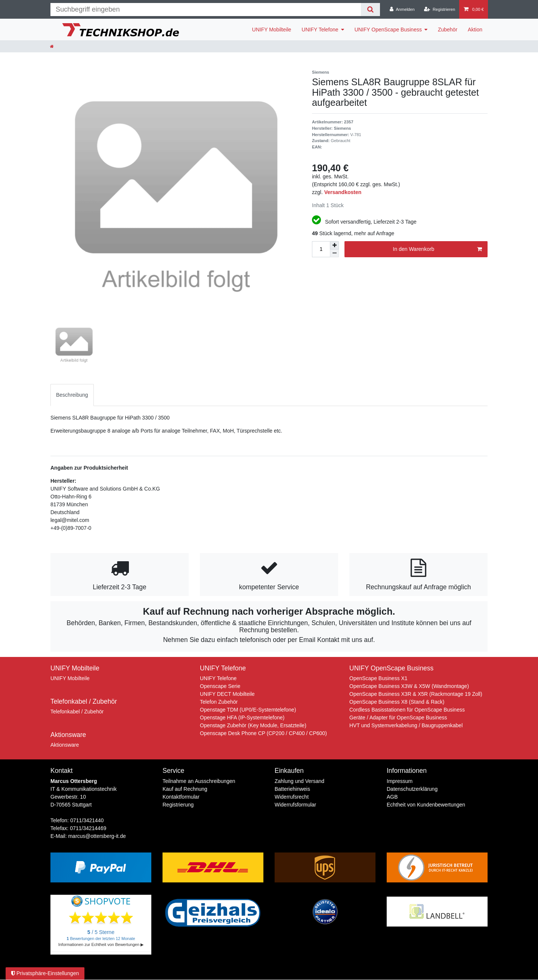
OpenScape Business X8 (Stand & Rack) (397, 702)
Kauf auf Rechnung (185, 789)
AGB (392, 797)
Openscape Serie (220, 686)
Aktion (475, 30)
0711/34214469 (88, 828)
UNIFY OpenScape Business (388, 30)
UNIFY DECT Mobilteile (227, 694)
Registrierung (178, 805)
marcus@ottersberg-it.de (97, 836)
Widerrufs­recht (292, 797)
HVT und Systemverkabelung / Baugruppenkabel (406, 725)
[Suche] (370, 10)
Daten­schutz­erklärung (412, 789)
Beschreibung (72, 395)
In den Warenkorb (437, 249)
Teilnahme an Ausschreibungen (199, 781)
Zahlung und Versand (299, 781)
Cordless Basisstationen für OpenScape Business (407, 710)
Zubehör (448, 30)
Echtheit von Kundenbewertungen (426, 805)
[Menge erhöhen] (334, 245)
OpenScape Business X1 (378, 678)
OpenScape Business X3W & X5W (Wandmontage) (409, 686)
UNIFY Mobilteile (272, 30)
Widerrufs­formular (295, 805)
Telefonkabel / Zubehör (77, 712)
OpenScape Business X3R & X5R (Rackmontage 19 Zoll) (416, 694)
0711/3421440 (87, 820)
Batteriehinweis (292, 789)
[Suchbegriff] (206, 10)
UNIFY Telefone (320, 30)
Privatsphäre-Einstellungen (45, 973)
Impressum (400, 781)
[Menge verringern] (334, 253)
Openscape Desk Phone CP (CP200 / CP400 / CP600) (263, 733)
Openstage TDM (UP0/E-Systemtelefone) (248, 710)
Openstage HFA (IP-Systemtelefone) (242, 718)
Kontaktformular (181, 797)
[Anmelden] (402, 9)
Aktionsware (65, 745)
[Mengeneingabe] (321, 249)
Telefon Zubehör (219, 702)
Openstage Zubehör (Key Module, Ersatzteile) (253, 725)
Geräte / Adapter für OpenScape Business (398, 718)
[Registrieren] (440, 9)
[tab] (72, 395)
